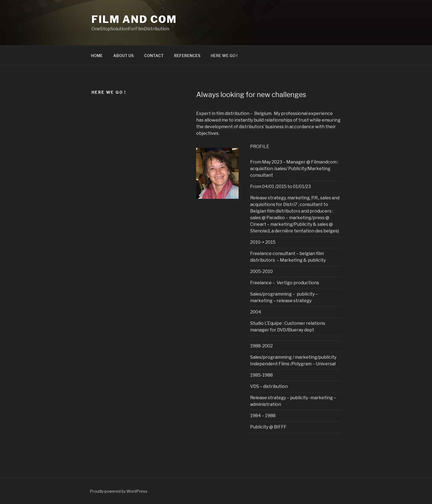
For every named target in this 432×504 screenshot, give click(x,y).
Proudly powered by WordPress (119, 491)
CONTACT (154, 56)
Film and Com (134, 19)
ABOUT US (123, 56)
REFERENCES (187, 56)
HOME (97, 56)
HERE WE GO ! (224, 56)
